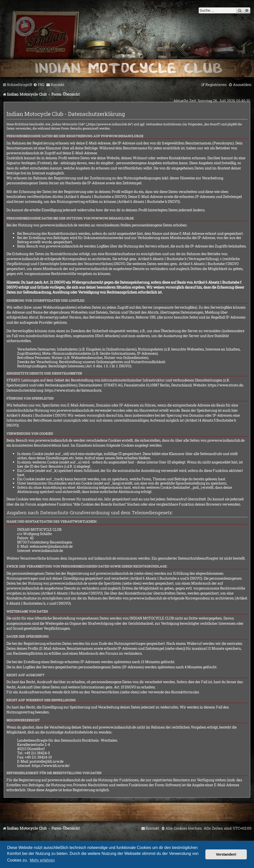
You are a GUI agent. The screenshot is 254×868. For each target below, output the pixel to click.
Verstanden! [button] (226, 854)
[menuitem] (39, 85)
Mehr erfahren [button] (42, 860)
